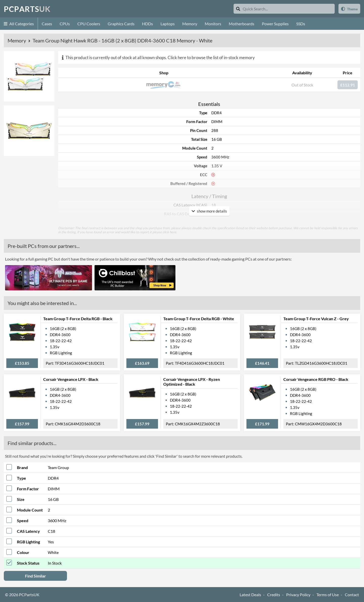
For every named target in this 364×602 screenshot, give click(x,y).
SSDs (301, 24)
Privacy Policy (298, 595)
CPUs (65, 24)
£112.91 (348, 85)
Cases (47, 24)
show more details (209, 211)
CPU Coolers (89, 24)
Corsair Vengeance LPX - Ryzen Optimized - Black (192, 382)
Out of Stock (302, 85)
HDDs (147, 24)
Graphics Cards (121, 24)
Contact (352, 595)
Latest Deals (250, 595)
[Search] (238, 9)
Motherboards (242, 24)
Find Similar (36, 576)
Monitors (213, 24)
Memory (190, 24)
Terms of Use (328, 595)
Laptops (168, 24)
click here (169, 232)
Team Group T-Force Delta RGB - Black (78, 319)
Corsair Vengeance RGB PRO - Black (316, 379)
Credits (274, 595)
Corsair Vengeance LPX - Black (71, 379)
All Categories (19, 24)
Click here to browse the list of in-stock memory (211, 57)
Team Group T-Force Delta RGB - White (199, 319)
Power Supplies (275, 24)
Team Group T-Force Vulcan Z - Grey (316, 319)
